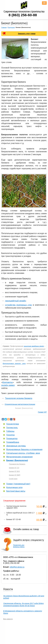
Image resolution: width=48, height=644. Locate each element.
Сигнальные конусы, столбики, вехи (23, 453)
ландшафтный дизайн (15, 301)
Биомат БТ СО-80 (14, 519)
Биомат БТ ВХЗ (14, 471)
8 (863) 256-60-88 (23, 15)
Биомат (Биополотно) (17, 460)
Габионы (10, 431)
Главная (4, 27)
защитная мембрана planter (34, 346)
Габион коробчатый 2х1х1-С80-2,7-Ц (21, 514)
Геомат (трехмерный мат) (18, 484)
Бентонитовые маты (16, 491)
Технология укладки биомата (19, 398)
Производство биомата (17, 464)
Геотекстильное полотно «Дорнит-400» (16, 507)
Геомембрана (13, 442)
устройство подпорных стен (18, 305)
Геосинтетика (13, 424)
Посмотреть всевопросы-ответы (19, 546)
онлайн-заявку (8, 385)
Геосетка (10, 435)
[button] (44, 3)
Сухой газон (13, 479)
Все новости (8, 619)
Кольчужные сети (14, 487)
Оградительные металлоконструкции (20, 404)
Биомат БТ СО (14, 468)
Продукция (11, 27)
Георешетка (12, 439)
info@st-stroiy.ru (17, 567)
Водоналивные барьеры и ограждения (24, 450)
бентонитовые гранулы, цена (14, 364)
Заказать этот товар (27, 34)
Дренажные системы (16, 446)
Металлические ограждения (19, 457)
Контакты (8, 382)
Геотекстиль (12, 428)
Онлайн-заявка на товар (26, 529)
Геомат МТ (42, 412)
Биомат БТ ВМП (15, 475)
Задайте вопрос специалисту (29, 540)
